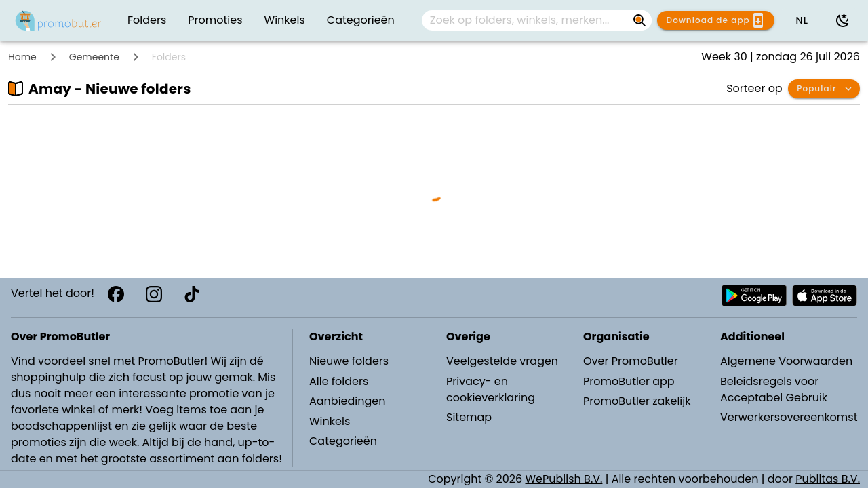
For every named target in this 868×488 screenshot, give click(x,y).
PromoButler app (629, 381)
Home (22, 57)
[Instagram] (154, 294)
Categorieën (343, 441)
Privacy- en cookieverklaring (491, 389)
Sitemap (469, 417)
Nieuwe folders (349, 361)
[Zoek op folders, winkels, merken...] (526, 20)
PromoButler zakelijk (637, 401)
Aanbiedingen (347, 401)
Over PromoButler (631, 361)
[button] (802, 20)
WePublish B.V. (564, 479)
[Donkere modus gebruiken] (843, 20)
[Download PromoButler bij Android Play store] (754, 296)
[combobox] (537, 20)
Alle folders (339, 381)
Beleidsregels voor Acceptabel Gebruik (774, 389)
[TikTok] (192, 294)
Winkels (330, 421)
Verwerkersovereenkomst (788, 417)
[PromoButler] (58, 20)
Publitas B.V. (828, 479)
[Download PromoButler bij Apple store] (825, 296)
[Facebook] (116, 294)
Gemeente (94, 57)
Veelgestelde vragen (502, 361)
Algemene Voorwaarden (786, 361)
